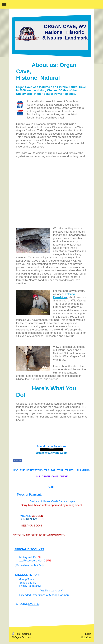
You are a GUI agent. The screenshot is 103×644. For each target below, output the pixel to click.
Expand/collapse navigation (51, 4)
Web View (86, 639)
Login (88, 636)
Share (17, 461)
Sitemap (26, 636)
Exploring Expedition (64, 296)
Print (17, 636)
